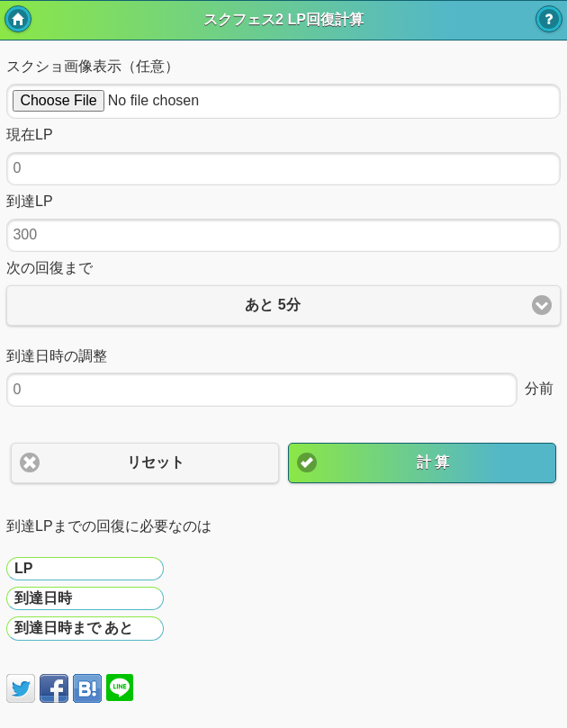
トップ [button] (18, 19)
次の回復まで (49, 268)
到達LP (30, 201)
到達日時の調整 (57, 356)
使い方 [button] (549, 19)
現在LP (30, 135)
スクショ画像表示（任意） (93, 66)
